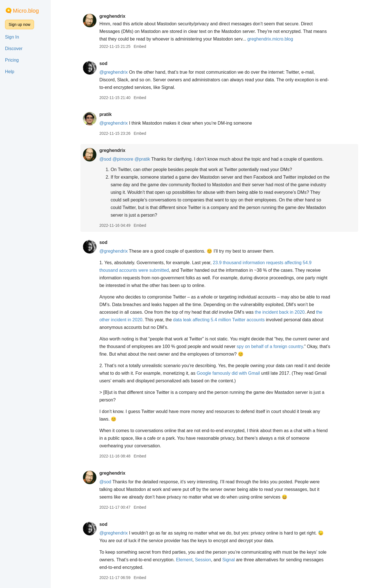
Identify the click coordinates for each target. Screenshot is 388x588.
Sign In (12, 37)
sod (103, 63)
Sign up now (20, 24)
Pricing (12, 60)
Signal (228, 560)
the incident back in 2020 (280, 312)
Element (184, 560)
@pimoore (123, 159)
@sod (105, 159)
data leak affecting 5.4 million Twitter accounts (219, 320)
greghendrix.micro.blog (270, 39)
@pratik (142, 159)
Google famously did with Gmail (228, 373)
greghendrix (112, 16)
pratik (105, 114)
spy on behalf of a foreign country (270, 346)
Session (203, 560)
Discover (14, 49)
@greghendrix (113, 72)
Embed (140, 46)
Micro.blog (26, 11)
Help (10, 72)
